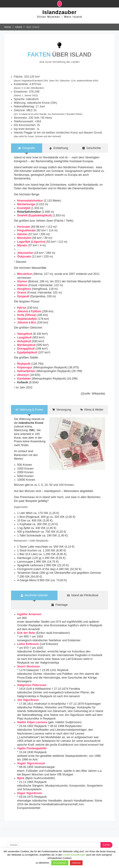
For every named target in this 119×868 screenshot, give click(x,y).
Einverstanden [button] (60, 863)
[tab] (27, 148)
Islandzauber (60, 12)
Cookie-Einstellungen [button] (74, 855)
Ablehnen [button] (76, 863)
